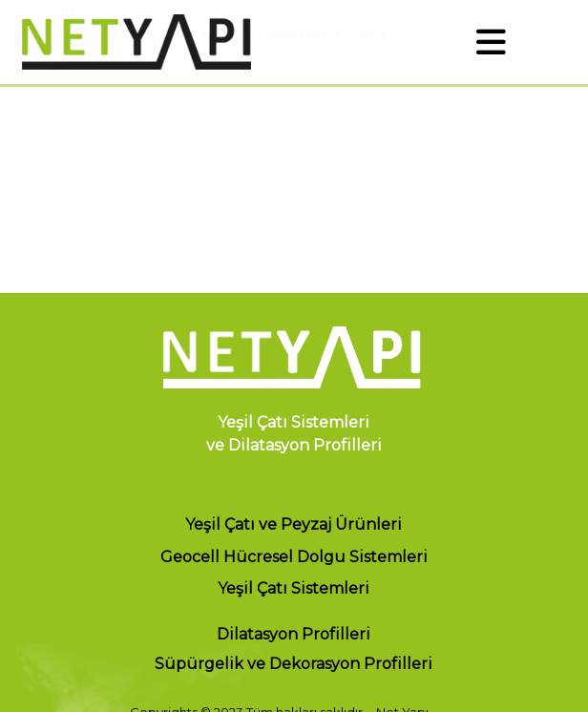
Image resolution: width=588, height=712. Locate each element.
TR (527, 42)
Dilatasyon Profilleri (294, 634)
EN (562, 42)
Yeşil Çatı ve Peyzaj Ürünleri (294, 524)
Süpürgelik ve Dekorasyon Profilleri (294, 665)
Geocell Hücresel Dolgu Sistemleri (294, 557)
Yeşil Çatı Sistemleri (294, 589)
